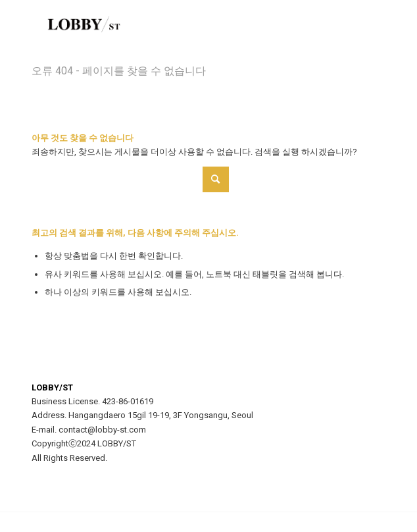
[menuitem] (367, 26)
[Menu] (367, 26)
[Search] (130, 179)
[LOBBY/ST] (173, 26)
